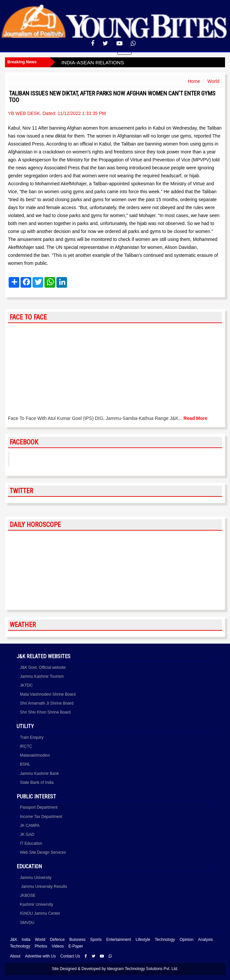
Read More (195, 418)
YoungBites (31, 459)
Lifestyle (143, 940)
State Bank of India (37, 782)
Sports (96, 940)
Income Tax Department (41, 817)
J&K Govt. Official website (43, 667)
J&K (14, 940)
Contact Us (70, 956)
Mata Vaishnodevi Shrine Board (48, 694)
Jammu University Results (43, 887)
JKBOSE (28, 895)
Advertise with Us (40, 956)
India (26, 940)
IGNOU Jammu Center (40, 913)
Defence (57, 940)
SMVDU (27, 923)
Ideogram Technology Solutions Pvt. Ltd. (143, 969)
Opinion (186, 940)
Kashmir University (37, 904)
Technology (165, 940)
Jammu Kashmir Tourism (42, 676)
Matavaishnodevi (35, 755)
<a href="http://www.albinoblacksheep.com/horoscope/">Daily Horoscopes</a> (115, 570)
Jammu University (36, 878)
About (15, 956)
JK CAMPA (30, 826)
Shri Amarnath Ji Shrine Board (47, 703)
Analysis (205, 940)
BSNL (25, 764)
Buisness (77, 940)
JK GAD (27, 835)
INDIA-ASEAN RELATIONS (93, 62)
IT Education (31, 843)
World (213, 81)
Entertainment (119, 940)
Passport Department (39, 807)
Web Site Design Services (43, 852)
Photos (41, 946)
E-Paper (76, 946)
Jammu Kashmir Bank (39, 774)
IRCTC (26, 746)
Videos (58, 946)
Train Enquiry (32, 737)
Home (194, 81)
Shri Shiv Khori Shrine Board (45, 712)
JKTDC (26, 685)
